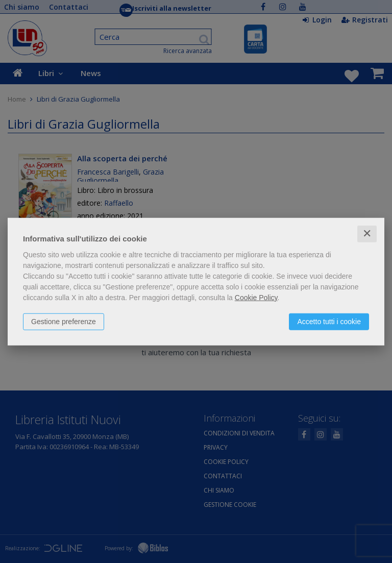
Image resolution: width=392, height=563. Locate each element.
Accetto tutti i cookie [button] (329, 322)
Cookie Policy (256, 298)
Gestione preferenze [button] (64, 322)
